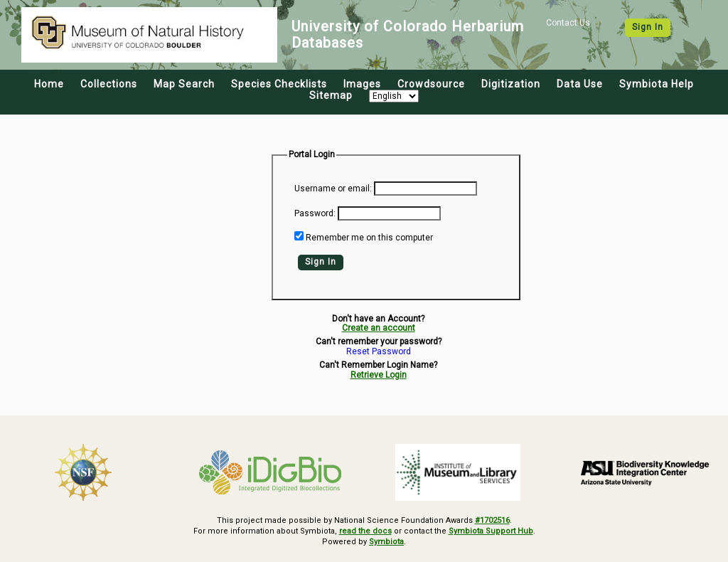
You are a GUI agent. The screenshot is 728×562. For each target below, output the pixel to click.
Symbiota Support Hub (491, 531)
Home (49, 84)
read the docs (365, 531)
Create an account (379, 328)
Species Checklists (279, 84)
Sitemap (331, 95)
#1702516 (492, 520)
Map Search (184, 84)
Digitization (511, 84)
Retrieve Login (379, 375)
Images (362, 84)
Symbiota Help (657, 84)
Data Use (580, 84)
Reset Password (379, 352)
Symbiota (386, 542)
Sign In (648, 27)
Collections (109, 84)
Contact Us (568, 23)
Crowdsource (431, 84)
